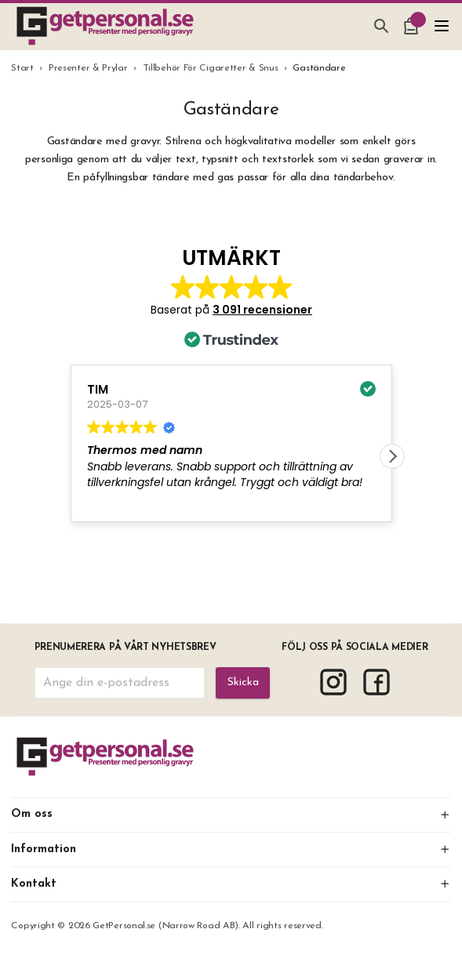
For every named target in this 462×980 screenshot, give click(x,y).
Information (231, 849)
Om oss (231, 814)
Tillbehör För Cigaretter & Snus (211, 68)
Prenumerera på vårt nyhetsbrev (126, 648)
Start (22, 68)
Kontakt (231, 884)
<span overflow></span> (231, 398)
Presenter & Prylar (88, 68)
